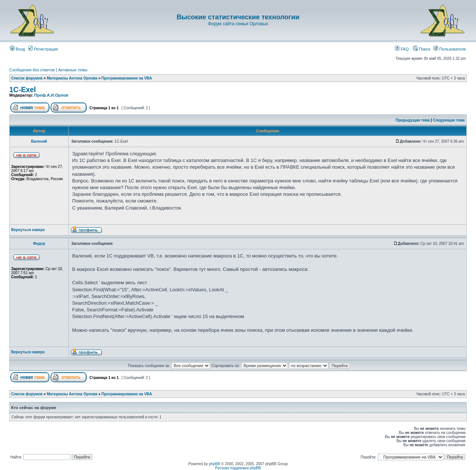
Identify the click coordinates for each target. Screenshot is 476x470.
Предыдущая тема (413, 120)
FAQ (402, 49)
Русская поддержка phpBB (238, 468)
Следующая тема (449, 120)
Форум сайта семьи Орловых (238, 24)
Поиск (422, 49)
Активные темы (73, 70)
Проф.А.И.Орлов (51, 95)
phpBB (215, 464)
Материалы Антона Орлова (72, 78)
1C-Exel (23, 90)
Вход (17, 49)
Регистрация (43, 49)
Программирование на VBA (127, 78)
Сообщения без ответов (32, 70)
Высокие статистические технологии (238, 17)
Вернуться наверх (28, 230)
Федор (39, 244)
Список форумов (27, 78)
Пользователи (450, 49)
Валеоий (39, 141)
